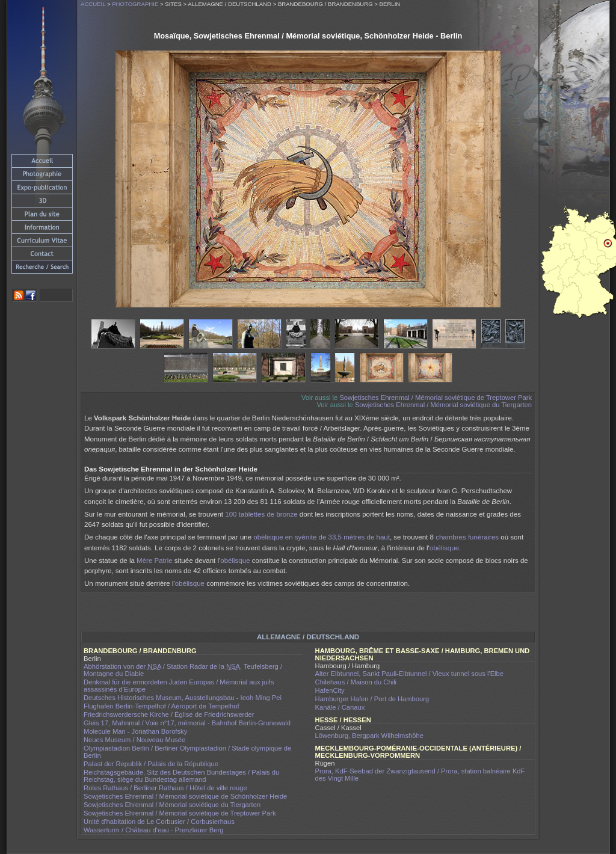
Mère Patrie (155, 561)
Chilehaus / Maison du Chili (356, 682)
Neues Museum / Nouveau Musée (134, 740)
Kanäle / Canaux (340, 707)
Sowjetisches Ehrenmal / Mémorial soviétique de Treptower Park (436, 398)
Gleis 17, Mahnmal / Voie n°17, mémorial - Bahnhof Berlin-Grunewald (187, 723)
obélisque (444, 548)
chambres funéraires (467, 537)
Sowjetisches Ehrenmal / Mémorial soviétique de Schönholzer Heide (185, 796)
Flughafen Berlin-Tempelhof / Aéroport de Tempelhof (162, 706)
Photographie (135, 4)
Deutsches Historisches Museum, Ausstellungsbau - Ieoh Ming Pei (183, 698)
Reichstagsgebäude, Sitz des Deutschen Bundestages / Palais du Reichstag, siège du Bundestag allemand (181, 776)
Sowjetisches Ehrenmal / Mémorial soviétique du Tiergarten (443, 405)
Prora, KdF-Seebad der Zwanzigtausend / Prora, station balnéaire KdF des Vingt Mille (420, 775)
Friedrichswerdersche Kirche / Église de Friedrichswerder (169, 714)
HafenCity (330, 690)
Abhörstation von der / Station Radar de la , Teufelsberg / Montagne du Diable (183, 670)
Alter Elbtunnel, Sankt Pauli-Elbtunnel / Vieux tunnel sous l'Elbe (410, 674)
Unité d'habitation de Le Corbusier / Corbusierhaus (159, 822)
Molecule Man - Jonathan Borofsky (135, 731)
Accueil (93, 4)
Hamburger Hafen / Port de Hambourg (372, 699)
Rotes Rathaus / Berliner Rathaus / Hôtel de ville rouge (165, 788)
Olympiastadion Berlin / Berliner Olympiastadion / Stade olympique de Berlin (187, 752)
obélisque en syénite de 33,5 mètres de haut (322, 537)
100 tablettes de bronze (261, 514)
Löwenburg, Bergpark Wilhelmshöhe (369, 736)
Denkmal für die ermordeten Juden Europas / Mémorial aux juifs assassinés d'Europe (179, 686)
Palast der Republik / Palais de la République (151, 764)
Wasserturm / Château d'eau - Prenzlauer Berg (153, 830)
